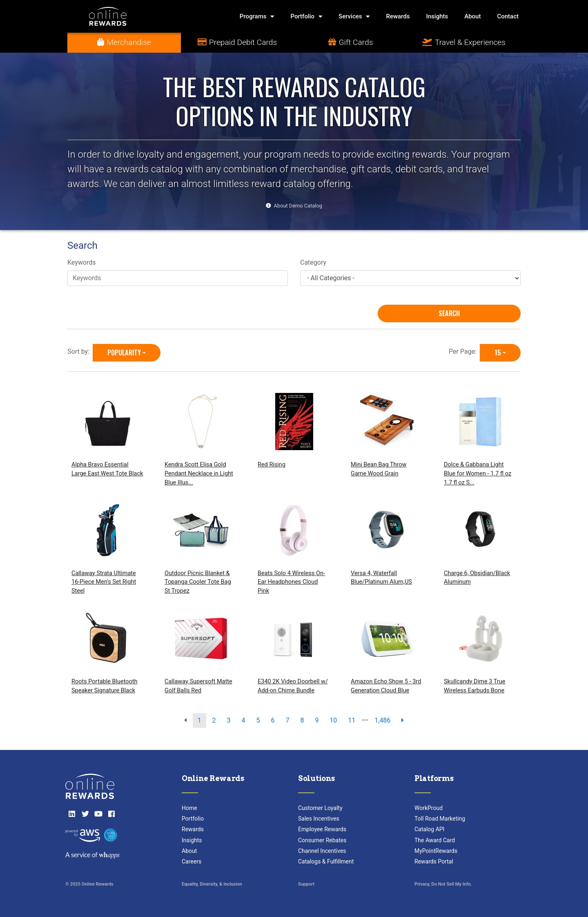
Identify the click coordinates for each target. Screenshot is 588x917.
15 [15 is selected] (498, 353)
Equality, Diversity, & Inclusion (212, 884)
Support (306, 884)
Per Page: (464, 351)
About (472, 16)
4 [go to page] (244, 720)
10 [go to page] (333, 720)
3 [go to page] (229, 720)
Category (313, 262)
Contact (508, 16)
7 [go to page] (287, 720)
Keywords (82, 262)
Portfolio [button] (306, 17)
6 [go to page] (273, 720)
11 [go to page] (352, 720)
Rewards (398, 16)
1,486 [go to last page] (382, 720)
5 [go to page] (258, 720)
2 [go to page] (214, 720)
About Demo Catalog (298, 206)
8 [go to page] (302, 720)
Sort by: (80, 351)
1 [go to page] (199, 720)
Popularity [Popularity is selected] (124, 353)
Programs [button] (257, 17)
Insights (437, 16)
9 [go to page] (317, 720)
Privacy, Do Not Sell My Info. (443, 884)
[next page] (403, 721)
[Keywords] (178, 278)
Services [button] (354, 17)
